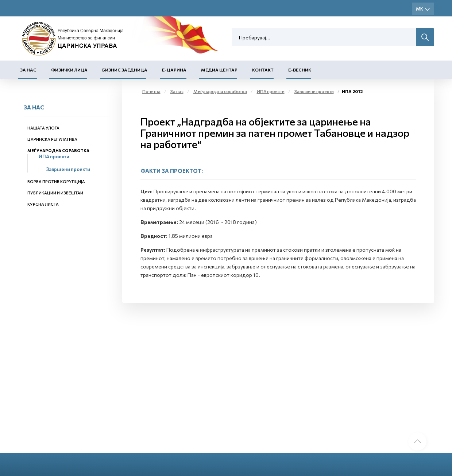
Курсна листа (43, 204)
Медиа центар (219, 70)
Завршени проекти (68, 169)
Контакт (263, 70)
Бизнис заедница (125, 70)
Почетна (151, 91)
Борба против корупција (56, 181)
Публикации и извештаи (55, 193)
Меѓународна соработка (58, 150)
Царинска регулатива (52, 139)
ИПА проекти (54, 156)
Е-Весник (300, 70)
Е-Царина (174, 70)
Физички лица (69, 70)
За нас (28, 70)
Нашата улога (43, 128)
